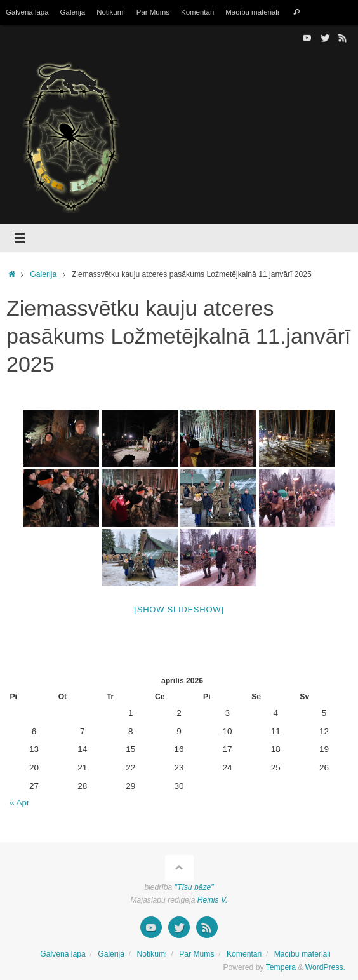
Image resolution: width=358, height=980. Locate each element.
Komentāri (197, 12)
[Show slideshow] (179, 609)
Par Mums (153, 12)
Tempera (281, 967)
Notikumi (111, 12)
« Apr (20, 802)
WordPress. (325, 967)
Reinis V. (213, 900)
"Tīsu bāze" (194, 887)
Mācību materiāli (252, 12)
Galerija (73, 12)
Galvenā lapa (27, 12)
